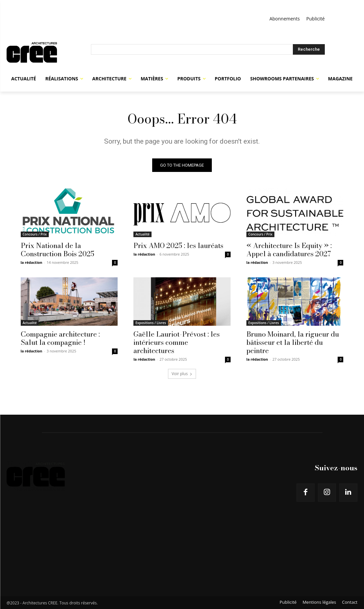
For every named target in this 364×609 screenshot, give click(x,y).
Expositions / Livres (151, 323)
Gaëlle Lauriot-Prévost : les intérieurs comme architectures (177, 342)
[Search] (309, 49)
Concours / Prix (35, 234)
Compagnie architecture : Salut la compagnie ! (60, 338)
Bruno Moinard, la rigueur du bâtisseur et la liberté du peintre (293, 342)
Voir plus (182, 374)
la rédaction (32, 262)
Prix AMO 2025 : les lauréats (178, 245)
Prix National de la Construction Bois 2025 (57, 249)
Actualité (142, 234)
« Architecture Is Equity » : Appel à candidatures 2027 (289, 249)
